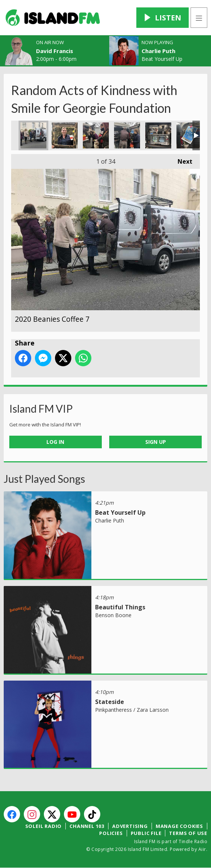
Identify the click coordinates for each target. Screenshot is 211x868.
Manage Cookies (179, 826)
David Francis (55, 51)
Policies (111, 833)
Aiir (202, 849)
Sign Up (156, 442)
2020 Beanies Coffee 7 (33, 135)
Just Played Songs (44, 479)
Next (181, 160)
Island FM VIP (41, 409)
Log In (55, 442)
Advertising (130, 826)
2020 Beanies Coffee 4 (127, 135)
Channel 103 (87, 826)
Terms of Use (188, 833)
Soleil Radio (44, 826)
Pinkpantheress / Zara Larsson (132, 710)
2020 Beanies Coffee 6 (65, 135)
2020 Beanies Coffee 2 (189, 135)
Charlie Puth (158, 51)
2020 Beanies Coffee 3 (158, 135)
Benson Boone (113, 615)
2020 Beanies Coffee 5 (96, 135)
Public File (146, 833)
